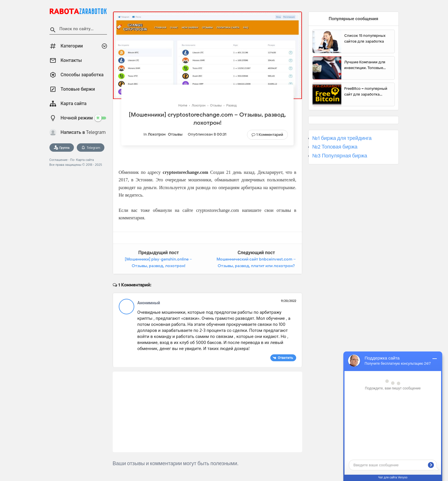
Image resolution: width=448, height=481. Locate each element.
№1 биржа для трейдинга (342, 138)
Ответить (285, 358)
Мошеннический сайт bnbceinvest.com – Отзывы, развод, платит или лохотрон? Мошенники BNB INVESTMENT (256, 266)
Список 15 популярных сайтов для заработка (365, 38)
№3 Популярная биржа (340, 156)
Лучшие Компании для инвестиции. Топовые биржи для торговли (365, 65)
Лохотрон (157, 134)
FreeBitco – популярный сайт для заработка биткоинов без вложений (367, 92)
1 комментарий (270, 135)
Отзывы (175, 134)
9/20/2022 (289, 301)
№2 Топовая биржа (335, 147)
